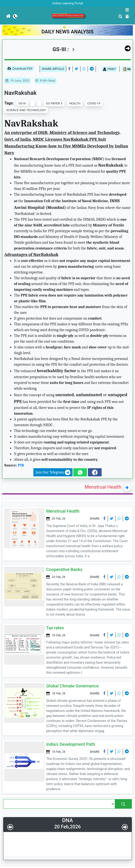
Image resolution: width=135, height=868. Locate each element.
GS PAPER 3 (54, 103)
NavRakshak (20, 93)
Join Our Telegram (53, 472)
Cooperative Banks (64, 569)
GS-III (22, 103)
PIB (21, 465)
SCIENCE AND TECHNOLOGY (26, 110)
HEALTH (75, 103)
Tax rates (55, 628)
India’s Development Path (71, 744)
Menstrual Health (103, 487)
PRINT (109, 69)
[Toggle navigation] (3, 29)
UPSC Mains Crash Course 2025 (68, 16)
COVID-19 (94, 103)
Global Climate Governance (72, 686)
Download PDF (20, 69)
